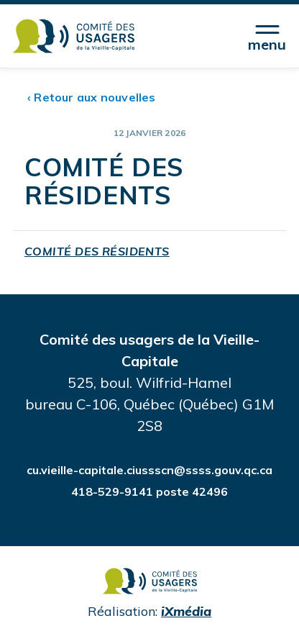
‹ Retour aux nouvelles (92, 97)
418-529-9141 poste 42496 (149, 491)
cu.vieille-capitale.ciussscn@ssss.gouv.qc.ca (149, 470)
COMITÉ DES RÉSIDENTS (97, 251)
